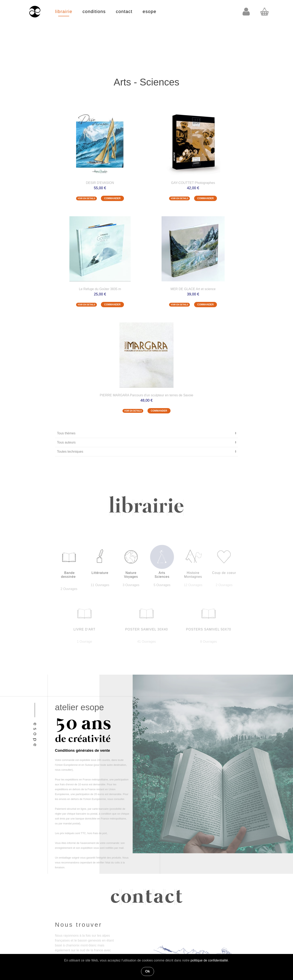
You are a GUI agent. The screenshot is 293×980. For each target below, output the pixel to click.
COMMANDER (112, 198)
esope (149, 11)
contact (124, 11)
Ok (148, 971)
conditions (94, 11)
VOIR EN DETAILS (86, 198)
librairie (64, 11)
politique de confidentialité (209, 960)
